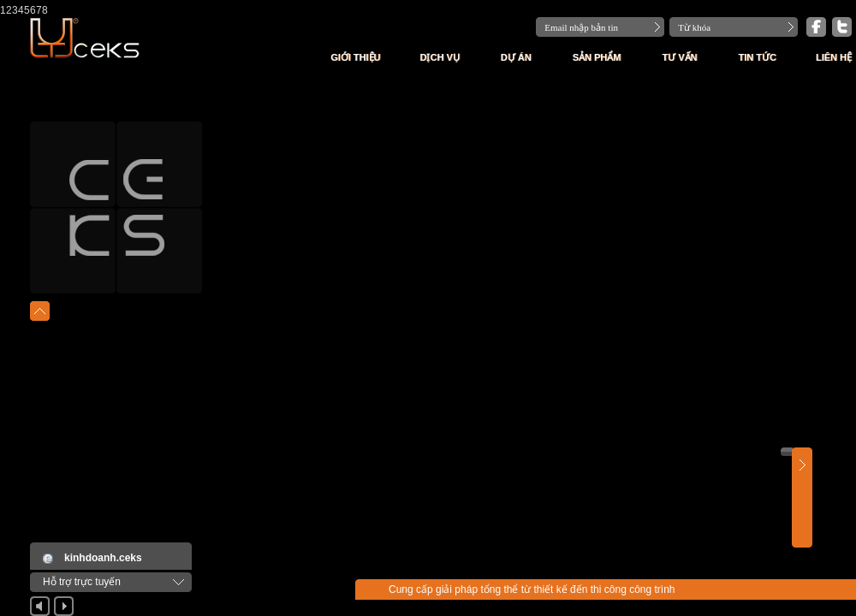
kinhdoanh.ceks (103, 558)
